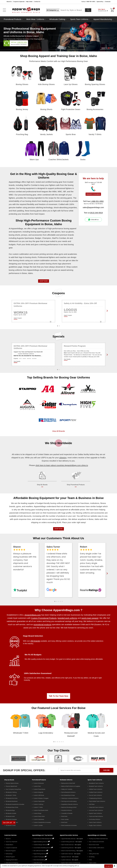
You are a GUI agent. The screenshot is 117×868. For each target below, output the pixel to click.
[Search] (88, 10)
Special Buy (100, 2)
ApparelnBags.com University (97, 835)
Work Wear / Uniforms (35, 19)
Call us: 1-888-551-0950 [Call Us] (88, 2)
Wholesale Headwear (12, 801)
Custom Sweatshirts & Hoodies (42, 822)
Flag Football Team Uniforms (97, 801)
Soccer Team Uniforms (95, 795)
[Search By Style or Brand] (72, 10)
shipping (63, 458)
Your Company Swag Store (13, 789)
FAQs (90, 860)
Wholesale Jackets (11, 813)
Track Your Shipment (11, 842)
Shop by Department (11, 786)
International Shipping (12, 863)
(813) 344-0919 (96, 213)
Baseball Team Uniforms (96, 786)
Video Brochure (38, 863)
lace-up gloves (68, 232)
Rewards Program (11, 851)
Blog (90, 851)
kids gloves (56, 232)
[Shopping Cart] (112, 10)
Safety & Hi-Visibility (67, 789)
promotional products (42, 624)
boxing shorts (31, 201)
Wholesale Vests (10, 816)
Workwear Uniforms (66, 780)
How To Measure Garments (97, 842)
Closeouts (108, 2)
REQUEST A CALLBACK (93, 194)
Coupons (59, 293)
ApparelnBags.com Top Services (42, 835)
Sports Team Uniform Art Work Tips (71, 863)
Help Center (29, 2)
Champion (47, 238)
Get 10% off (7, 823)
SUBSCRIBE (106, 770)
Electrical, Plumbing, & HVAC (69, 807)
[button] (55, 601)
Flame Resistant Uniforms (68, 792)
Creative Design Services (40, 845)
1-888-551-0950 (22, 42)
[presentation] (107, 728)
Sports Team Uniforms (79, 19)
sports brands (54, 201)
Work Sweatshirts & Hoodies (69, 825)
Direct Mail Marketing (39, 860)
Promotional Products (12, 19)
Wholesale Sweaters (11, 819)
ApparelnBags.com (33, 615)
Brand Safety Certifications (97, 848)
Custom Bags (37, 813)
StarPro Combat (31, 185)
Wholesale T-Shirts (11, 795)
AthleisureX (14, 241)
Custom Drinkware (39, 783)
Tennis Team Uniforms (95, 822)
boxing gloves (36, 211)
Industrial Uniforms (67, 810)
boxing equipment (27, 188)
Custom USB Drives (39, 795)
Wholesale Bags (10, 810)
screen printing (39, 254)
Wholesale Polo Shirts (12, 798)
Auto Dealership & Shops (68, 795)
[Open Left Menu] (4, 10)
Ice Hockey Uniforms (95, 819)
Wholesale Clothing (57, 19)
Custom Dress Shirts (39, 816)
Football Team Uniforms (96, 792)
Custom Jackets (38, 825)
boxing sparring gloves (40, 232)
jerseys (24, 235)
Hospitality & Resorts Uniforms (70, 804)
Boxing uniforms (83, 513)
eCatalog (92, 857)
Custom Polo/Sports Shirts (41, 810)
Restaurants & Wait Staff (68, 783)
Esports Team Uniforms (95, 813)
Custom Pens (37, 786)
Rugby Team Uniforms (95, 825)
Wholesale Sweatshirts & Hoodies (15, 804)
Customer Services (10, 835)
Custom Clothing (38, 804)
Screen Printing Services (68, 842)
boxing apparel (70, 228)
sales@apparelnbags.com (93, 207)
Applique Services (66, 857)
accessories (37, 235)
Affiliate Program (10, 857)
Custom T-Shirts (38, 807)
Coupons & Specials (11, 848)
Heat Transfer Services (67, 845)
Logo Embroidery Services (68, 839)
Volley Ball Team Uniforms (96, 807)
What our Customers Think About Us (59, 538)
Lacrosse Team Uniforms (96, 810)
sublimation (24, 254)
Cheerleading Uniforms (96, 798)
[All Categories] (53, 10)
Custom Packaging (39, 857)
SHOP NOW (44, 281)
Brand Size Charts (94, 845)
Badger (38, 238)
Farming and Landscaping (69, 801)
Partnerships (9, 854)
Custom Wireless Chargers (41, 798)
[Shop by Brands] (9, 780)
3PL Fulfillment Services (40, 851)
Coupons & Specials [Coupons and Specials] (19, 2)
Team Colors (93, 863)
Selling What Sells (94, 854)
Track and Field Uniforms (96, 816)
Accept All (109, 866)
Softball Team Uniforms (96, 789)
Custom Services (66, 860)
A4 (68, 238)
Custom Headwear (39, 819)
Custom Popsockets (39, 801)
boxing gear (57, 182)
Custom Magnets (38, 792)
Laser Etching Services (67, 848)
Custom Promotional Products (44, 618)
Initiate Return (9, 845)
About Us (9, 2)
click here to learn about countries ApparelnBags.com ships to (62, 465)
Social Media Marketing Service (42, 848)
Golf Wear (92, 804)
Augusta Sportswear (25, 238)
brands (71, 235)
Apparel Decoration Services (69, 835)
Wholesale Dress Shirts (12, 807)
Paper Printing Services (40, 854)
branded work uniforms (67, 618)
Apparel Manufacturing (103, 19)
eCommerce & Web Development (43, 839)
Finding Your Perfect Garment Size (98, 839)
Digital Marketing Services (41, 842)
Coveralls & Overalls (67, 813)
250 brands (35, 641)
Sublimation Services (67, 854)
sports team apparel (90, 618)
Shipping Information (12, 860)
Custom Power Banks (39, 789)
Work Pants (64, 822)
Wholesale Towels (11, 825)
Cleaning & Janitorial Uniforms (70, 798)
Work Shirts (64, 816)
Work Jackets (65, 819)
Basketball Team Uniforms (96, 783)
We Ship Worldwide (58, 443)
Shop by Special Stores (12, 783)
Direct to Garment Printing (68, 851)
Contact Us (37, 2)
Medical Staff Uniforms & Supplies (71, 786)
